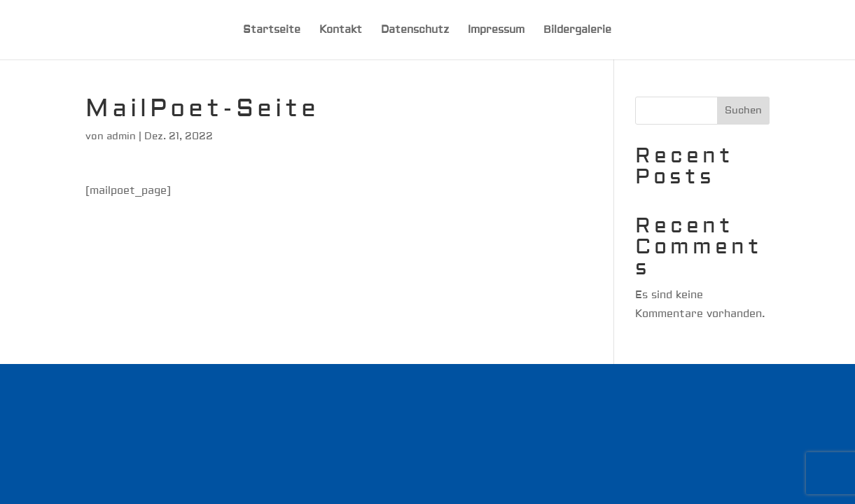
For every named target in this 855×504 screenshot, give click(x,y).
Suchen (743, 111)
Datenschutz (415, 31)
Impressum (496, 31)
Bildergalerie (577, 31)
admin (121, 136)
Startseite (272, 31)
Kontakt (341, 31)
